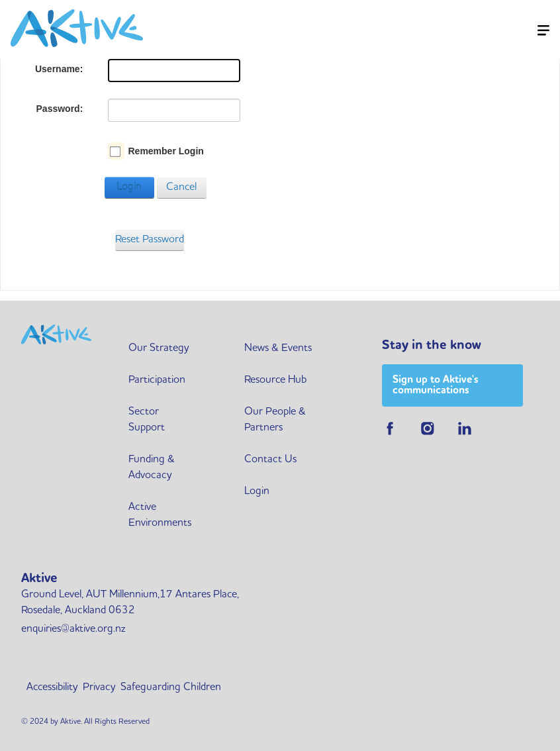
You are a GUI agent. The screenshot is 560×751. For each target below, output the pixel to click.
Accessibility (52, 687)
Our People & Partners (275, 420)
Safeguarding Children (171, 687)
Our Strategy (159, 348)
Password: (60, 109)
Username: (59, 69)
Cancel (181, 187)
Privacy (99, 687)
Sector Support (147, 420)
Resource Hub (275, 380)
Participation (157, 380)
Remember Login (165, 151)
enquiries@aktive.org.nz (73, 629)
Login (129, 187)
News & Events (278, 348)
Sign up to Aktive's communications (436, 385)
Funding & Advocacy (152, 468)
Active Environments (160, 515)
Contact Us (270, 460)
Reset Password (150, 240)
